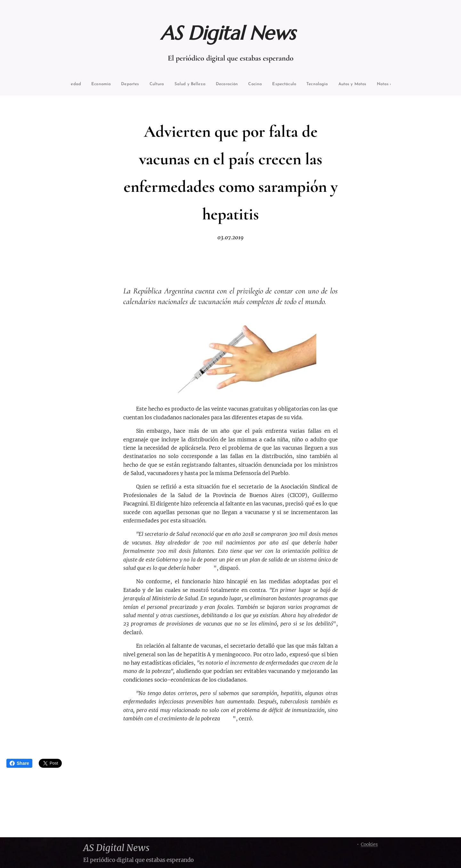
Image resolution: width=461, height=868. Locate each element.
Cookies (369, 844)
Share (19, 763)
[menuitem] (85, 84)
